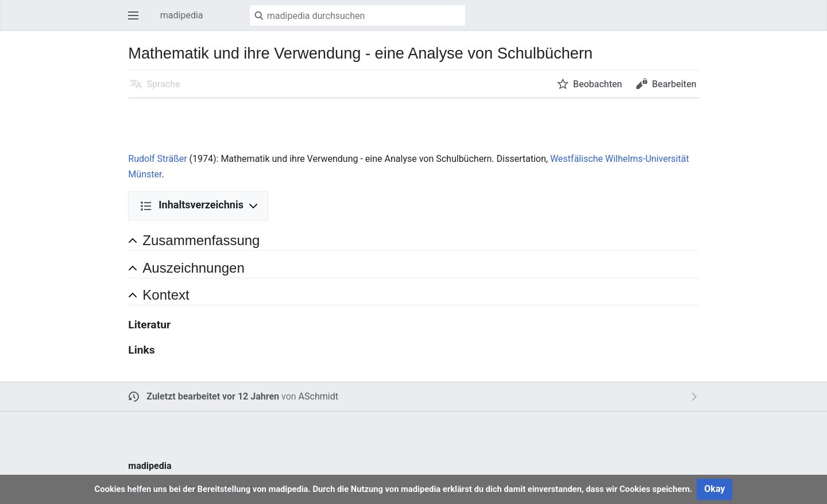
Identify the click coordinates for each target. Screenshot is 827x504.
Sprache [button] (163, 84)
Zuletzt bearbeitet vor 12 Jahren (213, 396)
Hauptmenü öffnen (137, 21)
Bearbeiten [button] (674, 84)
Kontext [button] (166, 295)
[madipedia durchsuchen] (358, 15)
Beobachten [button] (598, 84)
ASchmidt (318, 396)
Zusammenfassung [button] (201, 240)
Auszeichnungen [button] (193, 268)
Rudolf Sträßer (157, 159)
